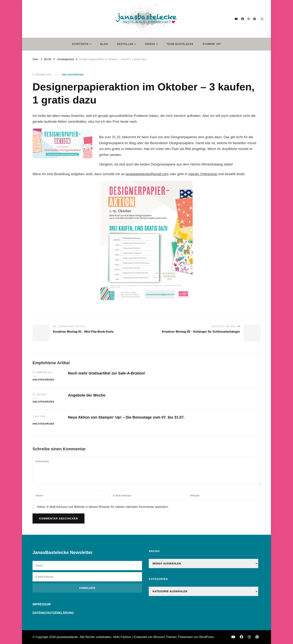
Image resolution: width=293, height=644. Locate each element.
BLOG (104, 44)
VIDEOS (150, 44)
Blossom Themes (165, 637)
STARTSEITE (80, 44)
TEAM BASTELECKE (180, 44)
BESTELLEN (125, 44)
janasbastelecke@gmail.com (147, 174)
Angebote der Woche (87, 395)
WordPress (207, 637)
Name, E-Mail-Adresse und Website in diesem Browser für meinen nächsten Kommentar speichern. (103, 507)
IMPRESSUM (42, 604)
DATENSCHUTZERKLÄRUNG (53, 613)
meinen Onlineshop (203, 174)
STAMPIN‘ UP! (212, 44)
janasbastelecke (67, 637)
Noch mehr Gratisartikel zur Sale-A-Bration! (107, 373)
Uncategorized (73, 75)
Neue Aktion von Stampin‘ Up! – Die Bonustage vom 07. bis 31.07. (126, 417)
